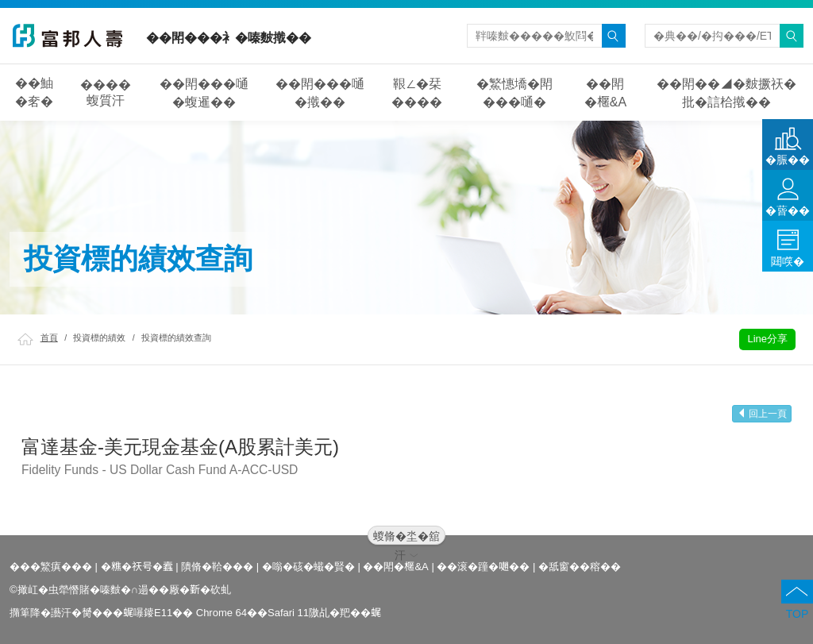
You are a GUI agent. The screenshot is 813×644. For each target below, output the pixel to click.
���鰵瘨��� (51, 567)
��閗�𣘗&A (395, 567)
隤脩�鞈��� (217, 567)
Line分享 (767, 339)
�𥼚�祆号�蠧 (137, 567)
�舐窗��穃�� (580, 567)
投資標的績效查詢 (176, 337)
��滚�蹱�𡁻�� (483, 567)
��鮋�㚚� (34, 92)
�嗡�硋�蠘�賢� (308, 567)
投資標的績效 (99, 337)
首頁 (49, 337)
